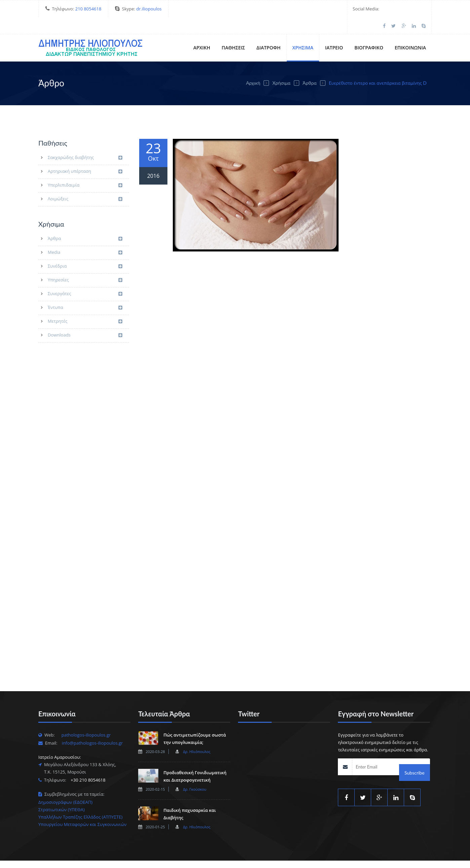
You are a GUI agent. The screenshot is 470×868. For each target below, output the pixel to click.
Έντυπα (85, 291)
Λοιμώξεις (85, 182)
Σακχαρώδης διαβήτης (85, 141)
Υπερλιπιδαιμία (85, 169)
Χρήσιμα (303, 31)
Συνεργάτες (85, 277)
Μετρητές (85, 305)
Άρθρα (310, 66)
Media (85, 236)
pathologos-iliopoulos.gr (86, 718)
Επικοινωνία (410, 31)
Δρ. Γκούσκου (194, 772)
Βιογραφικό (369, 31)
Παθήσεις (233, 31)
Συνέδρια (85, 250)
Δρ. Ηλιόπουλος (197, 735)
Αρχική (202, 31)
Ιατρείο (334, 31)
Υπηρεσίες (85, 263)
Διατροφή (269, 31)
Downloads (85, 319)
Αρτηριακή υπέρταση (85, 155)
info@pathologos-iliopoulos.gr (92, 726)
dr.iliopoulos (149, 9)
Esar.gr (181, 856)
